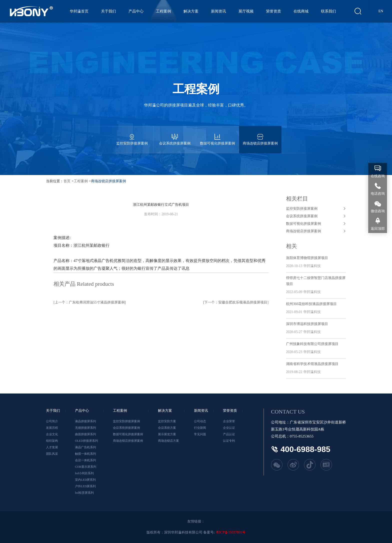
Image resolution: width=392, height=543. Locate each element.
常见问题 (200, 434)
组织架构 (52, 441)
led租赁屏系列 (84, 493)
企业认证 (229, 428)
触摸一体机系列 (85, 454)
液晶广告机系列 (85, 447)
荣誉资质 (274, 11)
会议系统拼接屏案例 (175, 136)
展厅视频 (246, 11)
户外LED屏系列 (85, 486)
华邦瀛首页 (80, 11)
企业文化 (52, 434)
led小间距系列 (84, 473)
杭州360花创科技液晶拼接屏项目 (311, 304)
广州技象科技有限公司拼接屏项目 (312, 344)
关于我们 (109, 11)
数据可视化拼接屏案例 (217, 136)
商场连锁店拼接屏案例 (260, 136)
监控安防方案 (167, 421)
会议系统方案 (167, 428)
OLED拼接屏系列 (86, 441)
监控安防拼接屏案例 (132, 136)
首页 (67, 181)
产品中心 (136, 11)
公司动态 (200, 421)
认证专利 (229, 441)
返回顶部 (378, 229)
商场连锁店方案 (168, 441)
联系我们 (329, 11)
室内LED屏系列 (85, 480)
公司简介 (52, 421)
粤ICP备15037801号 (231, 532)
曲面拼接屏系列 (85, 434)
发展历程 (52, 428)
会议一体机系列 (85, 460)
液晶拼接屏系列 (85, 421)
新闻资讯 (219, 11)
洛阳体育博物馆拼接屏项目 (307, 258)
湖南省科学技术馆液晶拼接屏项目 (312, 364)
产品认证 (229, 434)
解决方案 (191, 11)
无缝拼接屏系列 (85, 428)
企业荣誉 (229, 421)
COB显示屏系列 (86, 467)
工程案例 (164, 11)
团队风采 (52, 454)
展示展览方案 (167, 434)
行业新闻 (200, 428)
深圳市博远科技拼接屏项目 (307, 324)
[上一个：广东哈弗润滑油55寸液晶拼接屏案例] (90, 302)
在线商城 (301, 11)
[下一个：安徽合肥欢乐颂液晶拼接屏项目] (236, 302)
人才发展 (52, 447)
